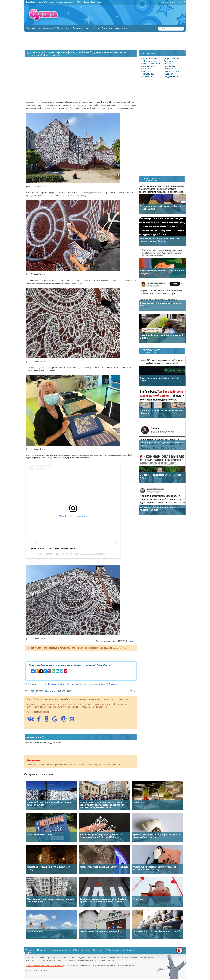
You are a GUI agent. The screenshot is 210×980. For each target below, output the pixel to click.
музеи (63, 684)
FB (78, 2)
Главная (31, 28)
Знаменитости (150, 66)
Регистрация (50, 2)
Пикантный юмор (152, 64)
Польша (113, 684)
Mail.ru (93, 2)
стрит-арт (86, 684)
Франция (52, 684)
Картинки (148, 69)
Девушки (168, 64)
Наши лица (149, 74)
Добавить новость (82, 28)
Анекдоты (169, 61)
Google (86, 2)
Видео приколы (171, 58)
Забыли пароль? (38, 2)
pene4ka (51, 691)
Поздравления (171, 76)
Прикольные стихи (173, 71)
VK (74, 2)
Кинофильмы (170, 66)
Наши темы (170, 74)
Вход (28, 2)
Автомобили (170, 69)
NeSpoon (124, 280)
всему (75, 283)
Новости (147, 71)
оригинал (132, 641)
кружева (74, 684)
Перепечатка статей (38, 648)
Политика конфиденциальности (54, 950)
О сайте (30, 950)
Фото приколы (150, 58)
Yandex (99, 2)
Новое (96, 28)
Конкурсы (148, 76)
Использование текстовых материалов (44, 965)
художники (100, 684)
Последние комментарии (114, 28)
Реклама (165, 2)
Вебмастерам (112, 950)
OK (81, 2)
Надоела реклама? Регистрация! (54, 28)
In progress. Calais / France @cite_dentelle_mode (52, 549)
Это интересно (35, 684)
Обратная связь (175, 2)
